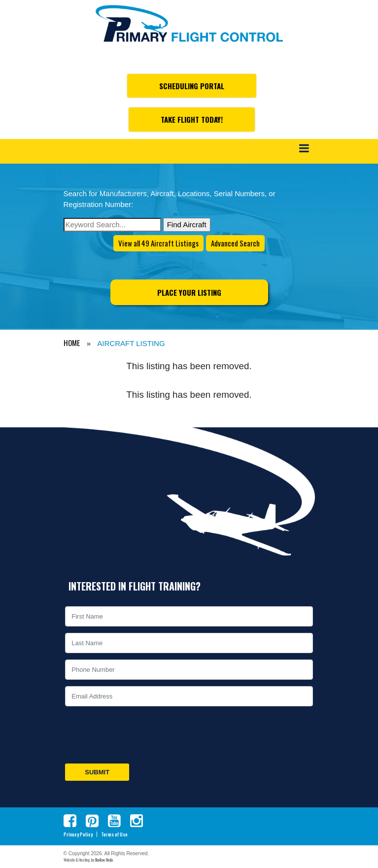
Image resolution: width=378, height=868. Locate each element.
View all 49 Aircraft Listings (158, 243)
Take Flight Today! (192, 119)
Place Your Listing (189, 292)
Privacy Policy (78, 834)
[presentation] (138, 735)
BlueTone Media (104, 860)
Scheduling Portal (192, 86)
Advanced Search (235, 243)
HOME (72, 343)
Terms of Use (114, 834)
